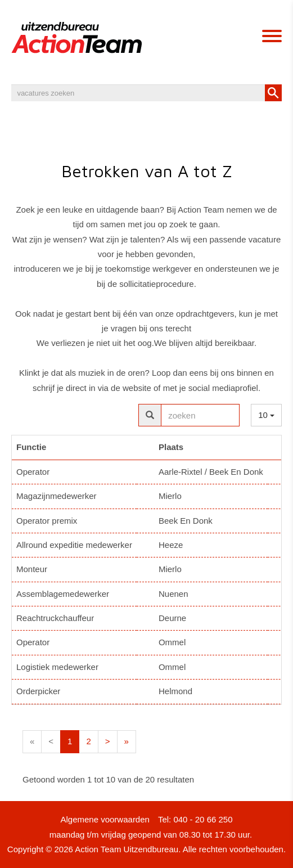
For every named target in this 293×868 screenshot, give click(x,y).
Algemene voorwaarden (105, 819)
